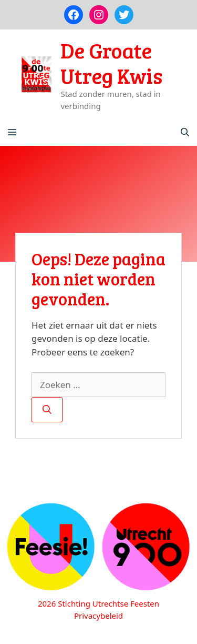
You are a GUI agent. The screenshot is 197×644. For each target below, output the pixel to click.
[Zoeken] (47, 410)
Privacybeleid (98, 616)
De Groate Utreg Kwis (111, 63)
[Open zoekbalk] (185, 133)
